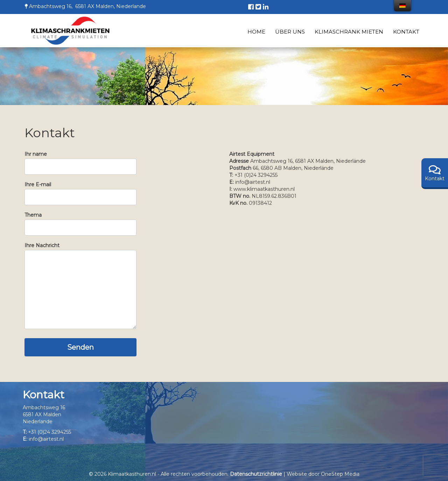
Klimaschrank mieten (349, 32)
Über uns (290, 32)
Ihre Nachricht (80, 287)
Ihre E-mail (80, 191)
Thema (80, 221)
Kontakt (406, 32)
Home (256, 32)
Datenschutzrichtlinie (256, 474)
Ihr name (80, 160)
